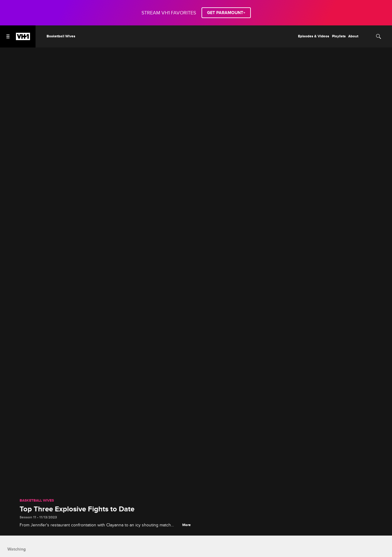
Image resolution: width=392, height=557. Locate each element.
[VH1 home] (23, 39)
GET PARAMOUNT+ (226, 13)
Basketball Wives (37, 501)
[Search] (379, 36)
